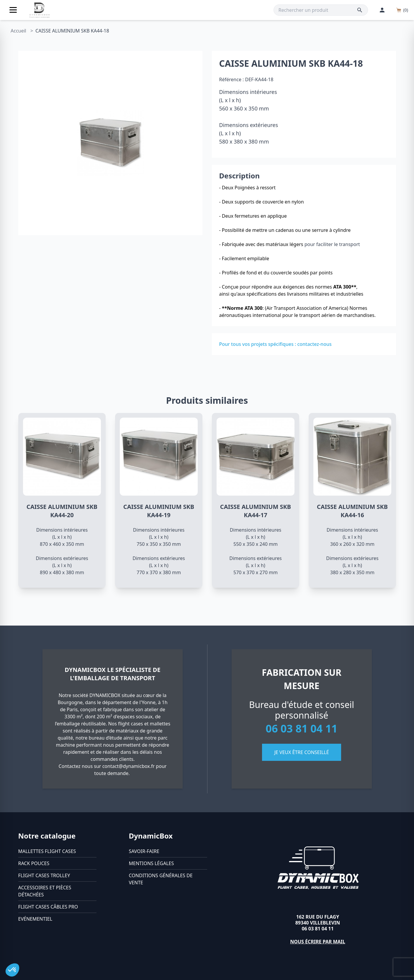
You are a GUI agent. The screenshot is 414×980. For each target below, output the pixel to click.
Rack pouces (34, 863)
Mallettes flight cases (47, 851)
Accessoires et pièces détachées (45, 891)
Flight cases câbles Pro (48, 907)
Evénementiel (35, 919)
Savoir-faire (144, 851)
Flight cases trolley (44, 875)
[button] (12, 970)
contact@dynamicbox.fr (129, 766)
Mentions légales (152, 863)
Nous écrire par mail (318, 942)
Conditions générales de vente (161, 879)
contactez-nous (314, 344)
